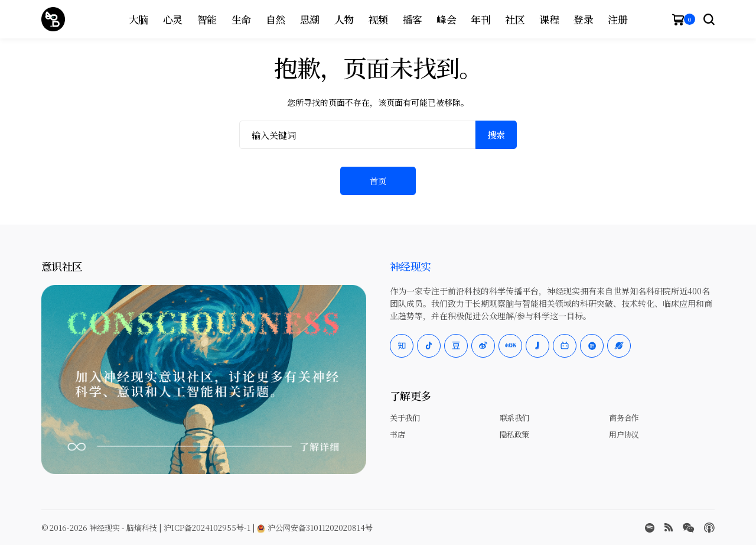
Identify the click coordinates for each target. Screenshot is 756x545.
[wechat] (688, 528)
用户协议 (624, 434)
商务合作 (624, 418)
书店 (397, 434)
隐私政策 (514, 434)
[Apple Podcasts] (709, 528)
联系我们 (514, 418)
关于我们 (405, 418)
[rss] (669, 527)
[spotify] (650, 528)
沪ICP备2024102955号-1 (207, 528)
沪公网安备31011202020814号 (315, 528)
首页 (378, 181)
